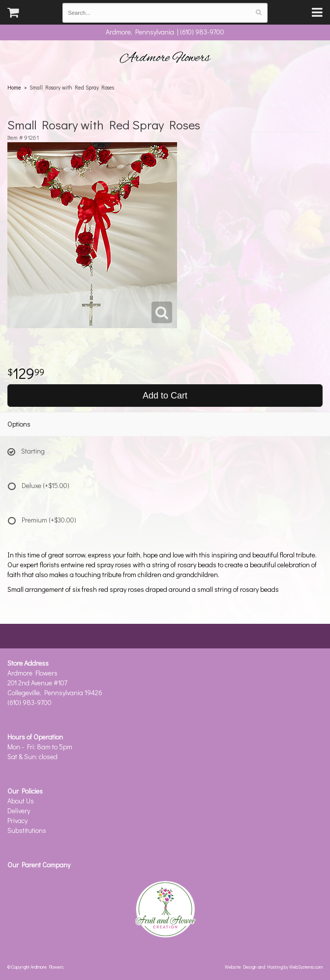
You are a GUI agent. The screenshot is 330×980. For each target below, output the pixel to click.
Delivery (19, 811)
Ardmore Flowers (165, 58)
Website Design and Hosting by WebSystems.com (274, 967)
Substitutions (27, 830)
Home (14, 87)
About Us (21, 801)
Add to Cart (165, 396)
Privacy (17, 820)
